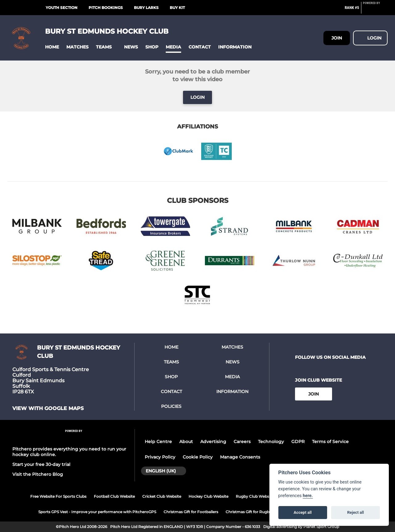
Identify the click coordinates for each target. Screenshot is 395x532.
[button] (52, 47)
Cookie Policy (198, 457)
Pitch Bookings (106, 8)
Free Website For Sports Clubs (58, 496)
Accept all (303, 512)
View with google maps (48, 408)
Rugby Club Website (255, 496)
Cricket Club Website (162, 496)
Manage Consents (240, 457)
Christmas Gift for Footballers (191, 512)
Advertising (213, 442)
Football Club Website (114, 496)
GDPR (298, 442)
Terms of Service (330, 442)
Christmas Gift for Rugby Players (256, 512)
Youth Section (62, 8)
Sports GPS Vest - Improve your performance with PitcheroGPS (97, 512)
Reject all (355, 512)
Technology (271, 442)
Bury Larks (146, 8)
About (186, 442)
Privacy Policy (160, 457)
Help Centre (158, 442)
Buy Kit (177, 8)
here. (308, 496)
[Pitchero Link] (375, 10)
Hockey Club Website (208, 496)
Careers (242, 442)
